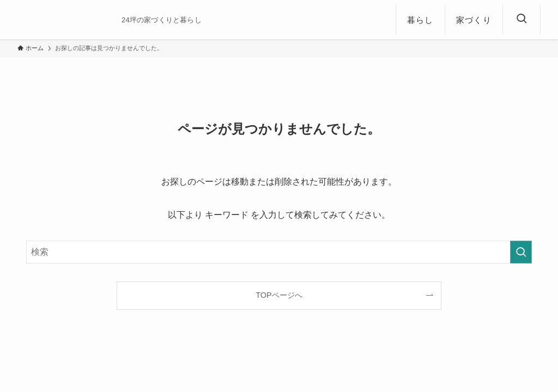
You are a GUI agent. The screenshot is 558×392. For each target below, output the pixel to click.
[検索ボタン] (521, 20)
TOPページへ (279, 295)
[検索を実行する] (521, 252)
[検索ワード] (279, 252)
